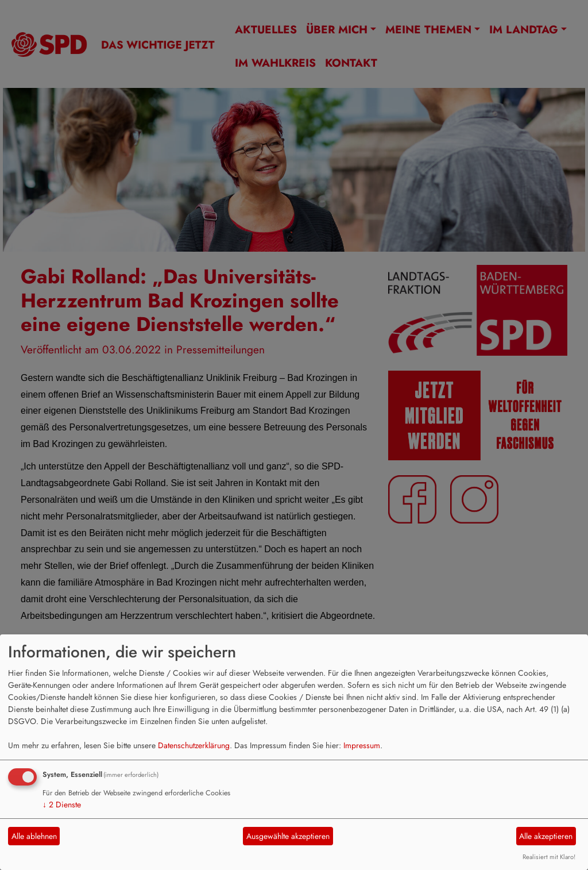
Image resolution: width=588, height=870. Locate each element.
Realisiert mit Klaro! (549, 857)
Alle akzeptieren (546, 836)
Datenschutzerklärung (194, 745)
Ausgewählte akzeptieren (288, 836)
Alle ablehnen (34, 836)
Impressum (362, 745)
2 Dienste (62, 804)
